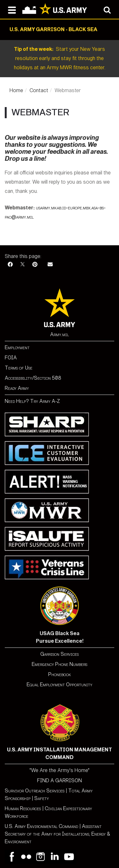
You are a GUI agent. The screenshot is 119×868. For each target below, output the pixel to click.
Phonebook (60, 674)
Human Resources (23, 808)
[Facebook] (10, 264)
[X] (23, 264)
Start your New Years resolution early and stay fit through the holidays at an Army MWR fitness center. (60, 58)
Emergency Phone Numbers (60, 664)
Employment (17, 347)
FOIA (11, 358)
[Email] (50, 264)
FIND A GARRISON (60, 780)
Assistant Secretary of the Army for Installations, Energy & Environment (57, 834)
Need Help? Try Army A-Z (32, 401)
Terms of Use (19, 368)
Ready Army (17, 388)
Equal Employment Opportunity (60, 685)
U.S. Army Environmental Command (41, 826)
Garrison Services (60, 654)
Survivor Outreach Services (35, 791)
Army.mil (60, 334)
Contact (39, 90)
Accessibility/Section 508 (33, 378)
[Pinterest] (35, 264)
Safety (42, 798)
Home (16, 90)
